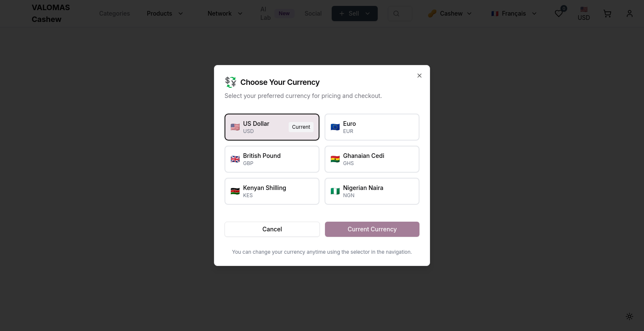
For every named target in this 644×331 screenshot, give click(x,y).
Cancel (272, 229)
